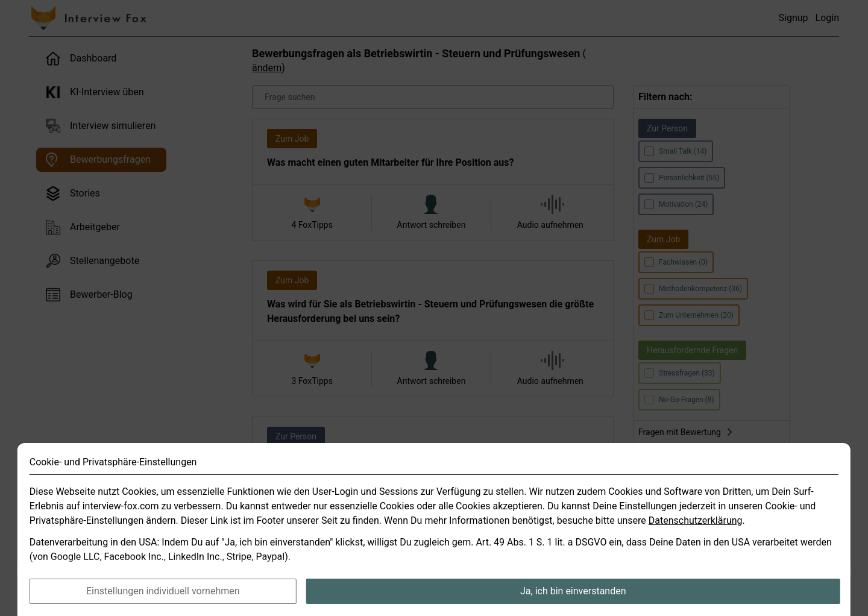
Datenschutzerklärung (696, 545)
